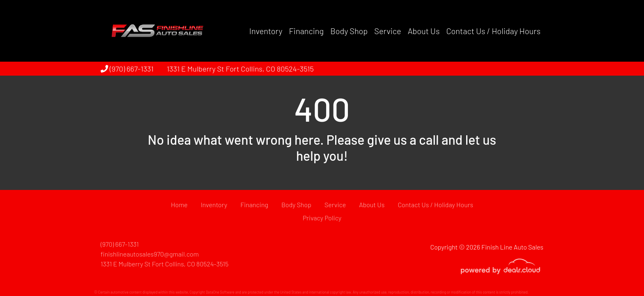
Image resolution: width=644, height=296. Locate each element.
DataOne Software (220, 292)
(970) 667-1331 (127, 69)
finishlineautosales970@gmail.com (150, 254)
